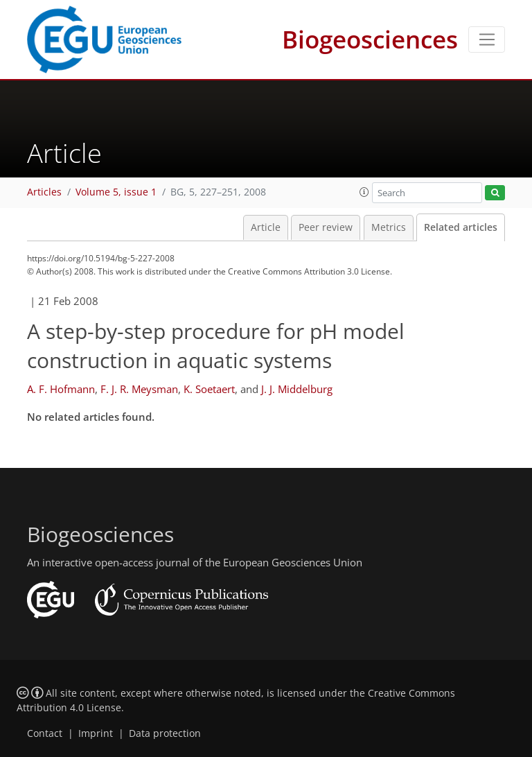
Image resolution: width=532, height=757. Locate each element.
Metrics (389, 227)
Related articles (461, 227)
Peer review (326, 227)
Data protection (165, 733)
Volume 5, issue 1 (116, 192)
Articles (44, 192)
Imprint (96, 733)
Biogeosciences (370, 39)
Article (266, 227)
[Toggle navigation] (487, 40)
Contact (45, 733)
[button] (364, 192)
